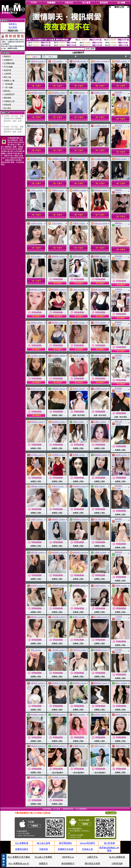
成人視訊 (7, 108)
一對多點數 (8, 84)
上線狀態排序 (9, 94)
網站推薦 (7, 98)
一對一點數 (8, 87)
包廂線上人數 (9, 81)
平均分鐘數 (8, 67)
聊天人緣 (7, 77)
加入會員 (13, 27)
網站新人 (7, 91)
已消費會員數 (9, 63)
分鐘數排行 (8, 60)
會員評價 (7, 70)
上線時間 (7, 74)
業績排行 (7, 56)
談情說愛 (7, 105)
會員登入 (13, 24)
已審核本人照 (9, 101)
